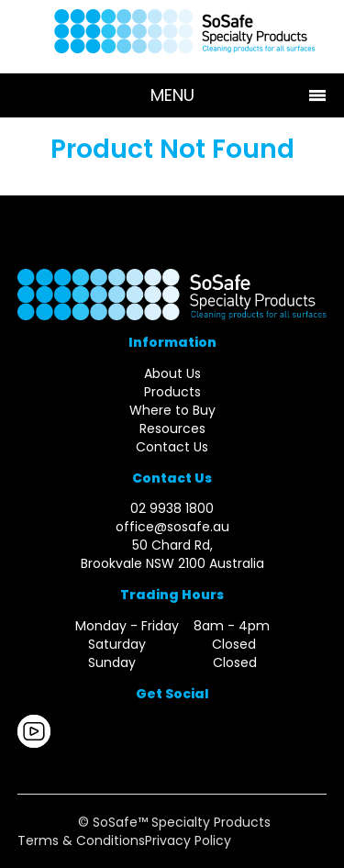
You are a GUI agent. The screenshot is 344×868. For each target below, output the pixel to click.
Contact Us (172, 447)
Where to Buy (172, 410)
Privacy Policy (188, 840)
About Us (172, 373)
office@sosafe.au (172, 527)
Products (172, 392)
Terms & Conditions (81, 840)
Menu (172, 95)
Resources (172, 428)
